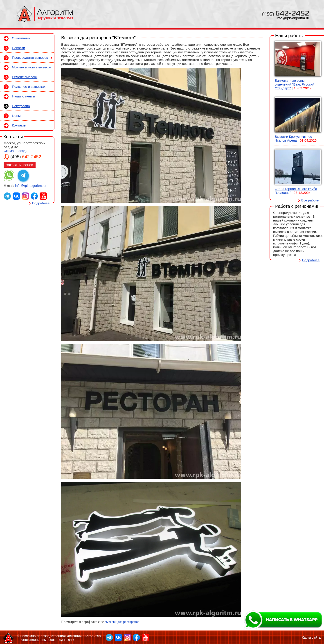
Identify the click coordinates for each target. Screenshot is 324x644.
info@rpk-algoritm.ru (293, 18)
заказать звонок (20, 165)
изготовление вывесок (38, 640)
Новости (18, 48)
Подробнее (41, 203)
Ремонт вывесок (25, 77)
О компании (21, 38)
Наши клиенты (23, 96)
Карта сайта (311, 637)
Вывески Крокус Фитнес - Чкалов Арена (294, 138)
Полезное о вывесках (29, 87)
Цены (16, 116)
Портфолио (21, 106)
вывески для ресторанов (122, 622)
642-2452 (286, 13)
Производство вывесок (30, 58)
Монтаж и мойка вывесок (32, 67)
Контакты (19, 125)
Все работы (310, 200)
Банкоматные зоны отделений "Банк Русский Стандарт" (294, 84)
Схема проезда (16, 151)
